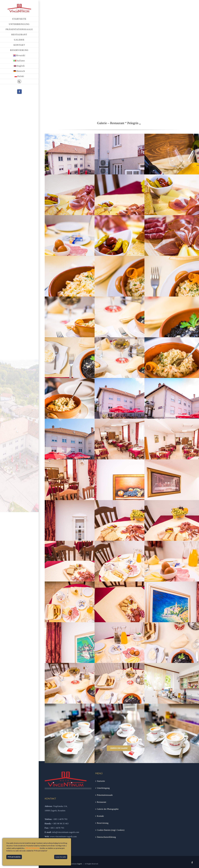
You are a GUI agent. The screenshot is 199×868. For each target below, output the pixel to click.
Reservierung (103, 823)
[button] (19, 82)
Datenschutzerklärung (106, 837)
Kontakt (100, 816)
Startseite (101, 781)
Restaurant (101, 802)
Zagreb (80, 864)
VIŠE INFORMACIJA (32, 848)
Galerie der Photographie (108, 809)
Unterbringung (103, 788)
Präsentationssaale (105, 795)
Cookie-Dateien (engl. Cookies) (111, 830)
